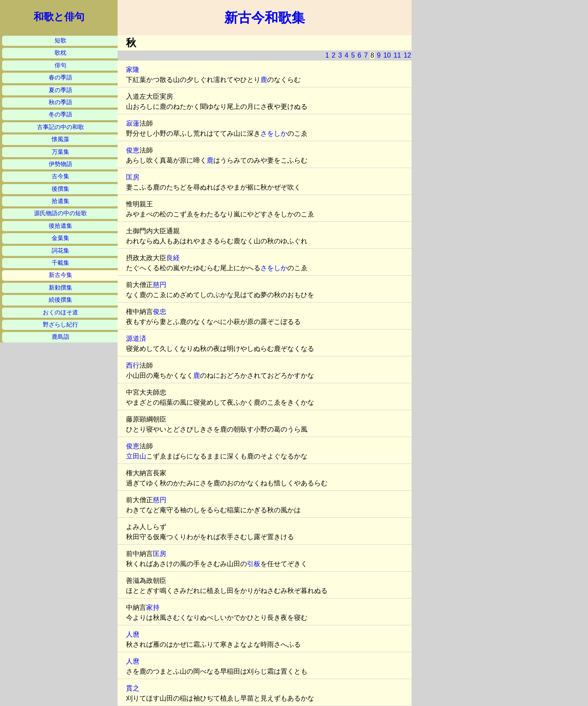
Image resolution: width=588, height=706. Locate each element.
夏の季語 (60, 90)
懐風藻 (60, 139)
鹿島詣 (60, 337)
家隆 (133, 70)
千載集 (60, 263)
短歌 (60, 41)
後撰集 (60, 189)
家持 (153, 607)
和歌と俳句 (59, 17)
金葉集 (60, 238)
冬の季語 (60, 115)
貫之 (133, 688)
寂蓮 (133, 123)
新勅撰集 (60, 288)
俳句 (60, 65)
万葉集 (60, 152)
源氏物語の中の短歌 (60, 213)
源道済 (136, 339)
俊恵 (133, 150)
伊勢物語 (60, 164)
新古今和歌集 (265, 18)
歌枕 (60, 53)
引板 (254, 564)
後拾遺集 (60, 226)
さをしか (274, 133)
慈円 (160, 285)
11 (397, 55)
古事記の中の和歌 (60, 127)
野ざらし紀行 (60, 325)
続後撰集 (60, 300)
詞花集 (60, 251)
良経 (173, 258)
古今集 (60, 176)
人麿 (133, 634)
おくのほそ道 (60, 312)
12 (407, 55)
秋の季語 (60, 102)
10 (387, 55)
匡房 (133, 177)
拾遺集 (60, 201)
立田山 (136, 456)
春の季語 (60, 78)
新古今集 (60, 275)
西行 (133, 365)
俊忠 (160, 312)
